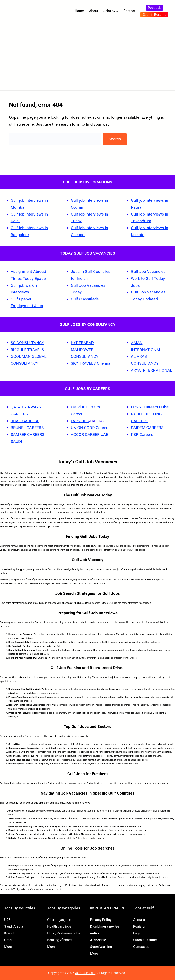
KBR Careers (142, 435)
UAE (7, 920)
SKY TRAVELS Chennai (91, 363)
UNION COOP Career (89, 428)
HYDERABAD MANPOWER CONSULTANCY (85, 350)
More (8, 947)
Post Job (155, 8)
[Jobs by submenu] (117, 11)
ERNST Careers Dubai (151, 407)
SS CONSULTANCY (27, 343)
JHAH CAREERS (25, 421)
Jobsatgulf (148, 481)
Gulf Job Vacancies (148, 272)
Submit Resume (154, 15)
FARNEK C (80, 421)
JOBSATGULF (85, 973)
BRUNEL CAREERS (27, 428)
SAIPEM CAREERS (147, 428)
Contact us (141, 947)
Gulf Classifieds (85, 299)
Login (137, 933)
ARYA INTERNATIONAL (151, 370)
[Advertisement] (87, 54)
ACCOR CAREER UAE (89, 435)
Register (139, 927)
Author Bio (98, 940)
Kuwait (9, 933)
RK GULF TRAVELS (27, 350)
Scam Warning (101, 947)
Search (115, 139)
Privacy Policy (101, 920)
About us (140, 920)
